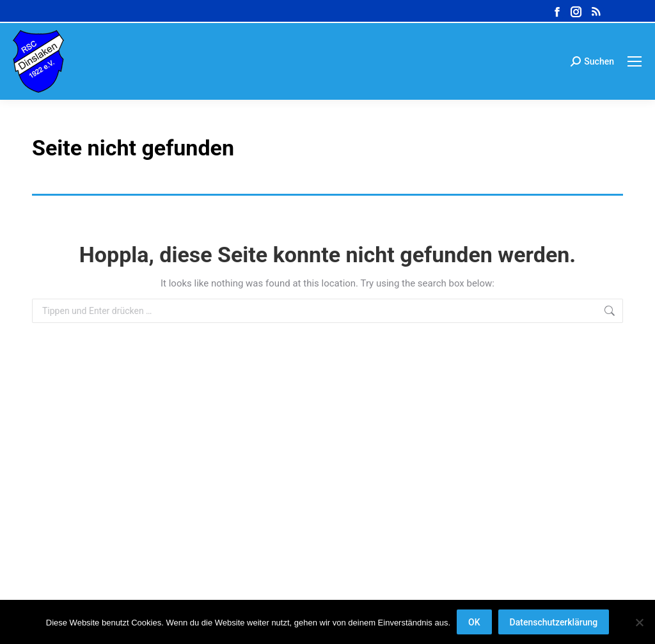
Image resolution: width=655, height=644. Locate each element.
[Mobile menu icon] (635, 61)
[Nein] (639, 622)
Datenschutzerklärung (554, 622)
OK (474, 622)
